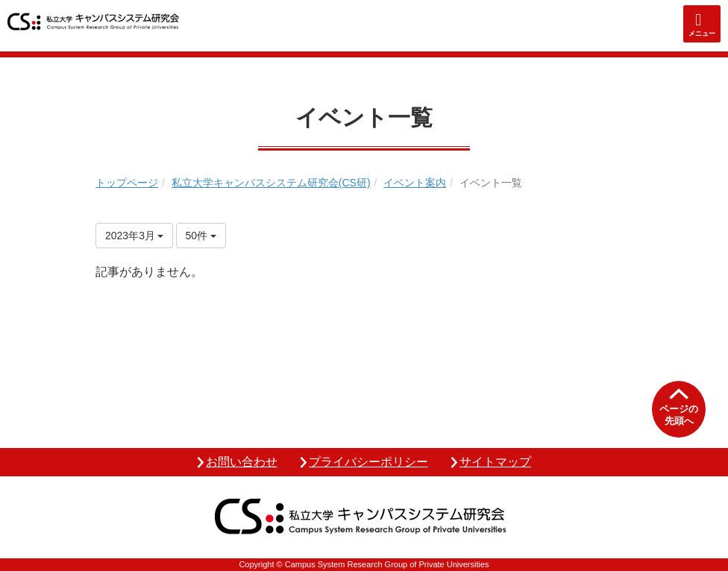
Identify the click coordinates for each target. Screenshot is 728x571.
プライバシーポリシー (368, 462)
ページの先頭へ (679, 415)
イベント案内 (415, 183)
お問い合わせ (242, 462)
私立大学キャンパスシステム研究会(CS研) (271, 183)
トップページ (127, 183)
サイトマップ (495, 462)
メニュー (702, 34)
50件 (201, 236)
